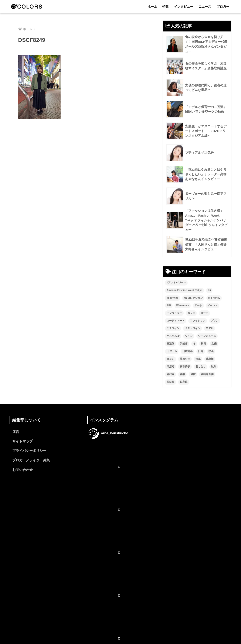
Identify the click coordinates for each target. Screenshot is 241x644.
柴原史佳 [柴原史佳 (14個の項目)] (185, 360)
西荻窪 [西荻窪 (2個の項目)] (170, 382)
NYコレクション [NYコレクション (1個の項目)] (193, 299)
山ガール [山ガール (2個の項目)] (172, 352)
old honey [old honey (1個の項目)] (214, 299)
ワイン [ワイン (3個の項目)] (189, 337)
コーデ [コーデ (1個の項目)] (204, 314)
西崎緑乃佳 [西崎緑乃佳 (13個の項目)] (207, 375)
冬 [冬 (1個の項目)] (194, 344)
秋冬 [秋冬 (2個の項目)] (214, 367)
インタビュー (184, 6)
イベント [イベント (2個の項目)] (213, 306)
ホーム (152, 6)
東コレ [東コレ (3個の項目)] (170, 360)
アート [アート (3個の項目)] (198, 306)
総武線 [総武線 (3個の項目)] (170, 375)
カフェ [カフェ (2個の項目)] (191, 314)
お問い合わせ (23, 471)
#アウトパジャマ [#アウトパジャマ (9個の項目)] (176, 283)
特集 (166, 6)
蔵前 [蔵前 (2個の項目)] (193, 375)
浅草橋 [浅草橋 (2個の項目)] (210, 360)
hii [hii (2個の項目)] (209, 291)
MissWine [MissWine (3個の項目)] (172, 299)
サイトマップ (23, 442)
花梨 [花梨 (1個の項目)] (182, 375)
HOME (121, 622)
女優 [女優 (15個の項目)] (214, 344)
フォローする (121, 599)
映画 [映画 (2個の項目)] (211, 352)
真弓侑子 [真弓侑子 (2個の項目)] (185, 367)
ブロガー (223, 6)
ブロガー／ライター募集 (31, 461)
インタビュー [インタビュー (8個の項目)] (174, 314)
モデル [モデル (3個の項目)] (210, 329)
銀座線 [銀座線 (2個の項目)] (184, 382)
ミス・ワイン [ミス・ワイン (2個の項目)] (193, 329)
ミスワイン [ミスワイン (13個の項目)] (173, 329)
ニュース (205, 6)
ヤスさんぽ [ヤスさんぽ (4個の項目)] (173, 337)
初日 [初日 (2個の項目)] (203, 344)
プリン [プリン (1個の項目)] (215, 321)
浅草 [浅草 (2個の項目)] (198, 360)
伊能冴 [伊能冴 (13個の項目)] (184, 344)
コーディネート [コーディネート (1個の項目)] (176, 321)
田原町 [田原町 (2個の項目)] (170, 367)
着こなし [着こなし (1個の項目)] (201, 367)
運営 (16, 433)
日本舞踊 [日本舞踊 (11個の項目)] (187, 352)
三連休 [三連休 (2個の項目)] (170, 344)
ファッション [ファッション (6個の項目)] (198, 321)
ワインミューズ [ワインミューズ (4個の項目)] (207, 337)
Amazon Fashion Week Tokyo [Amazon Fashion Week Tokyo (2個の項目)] (184, 291)
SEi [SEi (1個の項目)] (169, 306)
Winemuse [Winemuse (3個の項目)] (183, 306)
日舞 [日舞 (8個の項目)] (201, 352)
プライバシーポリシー (29, 452)
